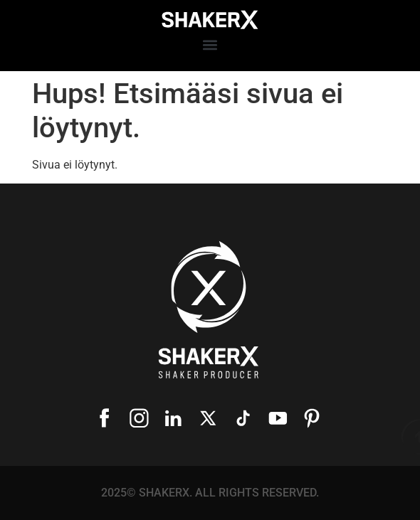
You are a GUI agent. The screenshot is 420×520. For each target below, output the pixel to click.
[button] (210, 45)
